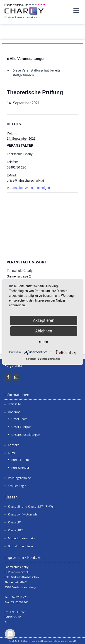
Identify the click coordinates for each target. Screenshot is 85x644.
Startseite (14, 404)
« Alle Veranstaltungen (26, 59)
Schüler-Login (17, 486)
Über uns (14, 412)
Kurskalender (20, 468)
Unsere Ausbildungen (26, 435)
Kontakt (13, 445)
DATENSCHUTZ (15, 612)
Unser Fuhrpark (22, 427)
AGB (7, 622)
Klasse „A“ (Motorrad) (22, 514)
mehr (44, 342)
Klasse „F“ (14, 522)
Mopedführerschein (21, 538)
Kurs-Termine (20, 460)
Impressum (31, 359)
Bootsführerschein (20, 546)
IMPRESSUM (13, 617)
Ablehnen (44, 331)
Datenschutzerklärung (49, 359)
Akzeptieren (44, 320)
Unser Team (19, 419)
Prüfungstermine (19, 478)
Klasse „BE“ (15, 530)
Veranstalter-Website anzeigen (28, 188)
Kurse (12, 453)
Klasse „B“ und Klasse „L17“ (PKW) (30, 507)
